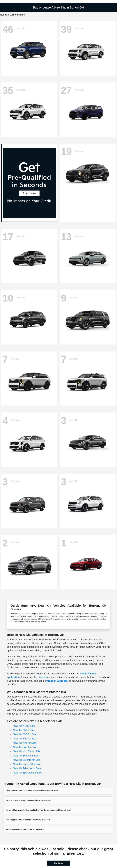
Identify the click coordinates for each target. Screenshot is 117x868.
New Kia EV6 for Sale (25, 734)
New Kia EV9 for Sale (25, 739)
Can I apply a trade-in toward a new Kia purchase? (28, 820)
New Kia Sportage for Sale (27, 773)
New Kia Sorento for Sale (27, 760)
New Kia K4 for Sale (24, 726)
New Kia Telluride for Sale (27, 768)
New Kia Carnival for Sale (27, 764)
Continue (58, 863)
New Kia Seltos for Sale (26, 756)
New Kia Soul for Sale (25, 747)
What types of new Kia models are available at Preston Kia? (32, 791)
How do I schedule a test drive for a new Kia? (26, 830)
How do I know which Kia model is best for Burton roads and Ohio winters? (39, 810)
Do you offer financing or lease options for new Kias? (29, 800)
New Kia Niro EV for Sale (27, 751)
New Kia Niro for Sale (25, 743)
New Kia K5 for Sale (24, 730)
